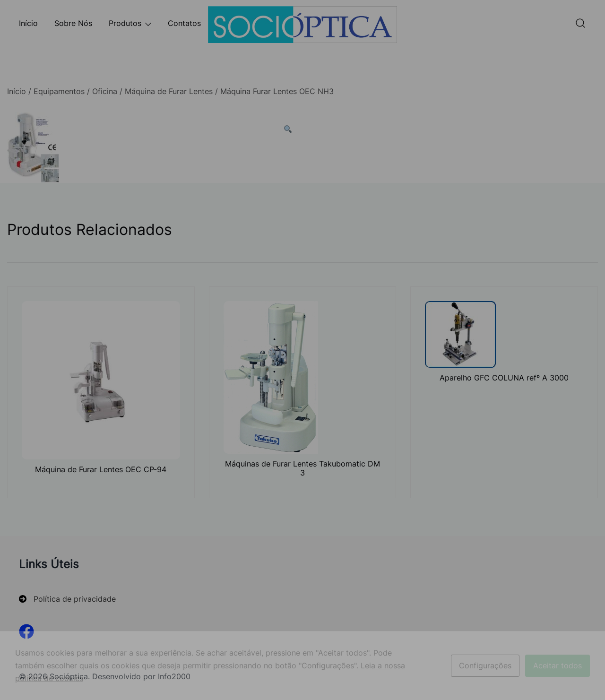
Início (28, 23)
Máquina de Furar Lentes (169, 91)
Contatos (184, 23)
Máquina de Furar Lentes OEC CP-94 (101, 469)
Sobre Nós (73, 23)
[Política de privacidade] (67, 599)
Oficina (105, 91)
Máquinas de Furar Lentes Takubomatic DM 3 (302, 468)
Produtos (125, 23)
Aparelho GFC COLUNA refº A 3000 (504, 378)
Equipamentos (59, 91)
